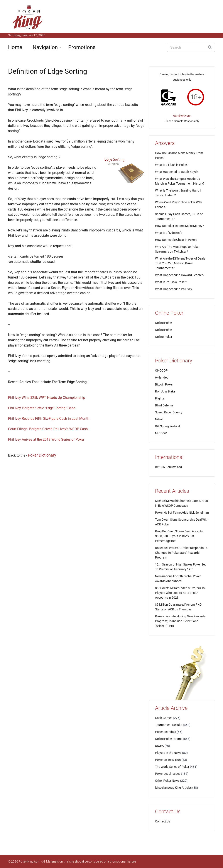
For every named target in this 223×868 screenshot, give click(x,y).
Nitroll (159, 419)
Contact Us (163, 821)
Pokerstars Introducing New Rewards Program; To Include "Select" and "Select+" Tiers (180, 621)
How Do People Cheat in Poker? (176, 240)
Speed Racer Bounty (169, 412)
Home (15, 47)
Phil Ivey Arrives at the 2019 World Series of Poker (46, 439)
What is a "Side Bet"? (169, 233)
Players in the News (168, 753)
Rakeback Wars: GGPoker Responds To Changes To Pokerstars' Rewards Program (181, 553)
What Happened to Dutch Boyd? (177, 172)
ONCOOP (161, 370)
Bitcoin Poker (164, 384)
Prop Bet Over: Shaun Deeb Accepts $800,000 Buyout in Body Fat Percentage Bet (179, 536)
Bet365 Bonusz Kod (168, 467)
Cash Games (164, 718)
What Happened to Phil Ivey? (174, 289)
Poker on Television (168, 760)
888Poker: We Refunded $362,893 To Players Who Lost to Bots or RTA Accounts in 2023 (180, 593)
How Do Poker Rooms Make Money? (179, 226)
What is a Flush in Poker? (172, 165)
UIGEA (159, 746)
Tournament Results (169, 725)
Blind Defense (164, 405)
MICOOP (161, 433)
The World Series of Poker (172, 767)
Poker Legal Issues (168, 774)
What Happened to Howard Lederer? (180, 275)
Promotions (82, 47)
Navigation (45, 47)
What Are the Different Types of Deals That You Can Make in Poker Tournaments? (180, 263)
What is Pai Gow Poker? (171, 282)
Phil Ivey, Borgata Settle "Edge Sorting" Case (42, 408)
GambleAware (182, 116)
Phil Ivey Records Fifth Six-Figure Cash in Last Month (49, 419)
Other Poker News (167, 781)
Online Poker (164, 323)
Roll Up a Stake (165, 391)
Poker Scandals (166, 732)
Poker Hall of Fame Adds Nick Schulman (182, 513)
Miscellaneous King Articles (173, 788)
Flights (160, 398)
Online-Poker (164, 337)
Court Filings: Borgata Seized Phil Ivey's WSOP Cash (48, 429)
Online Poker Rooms (169, 739)
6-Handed (162, 377)
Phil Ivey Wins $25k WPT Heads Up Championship (47, 398)
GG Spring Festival (167, 426)
